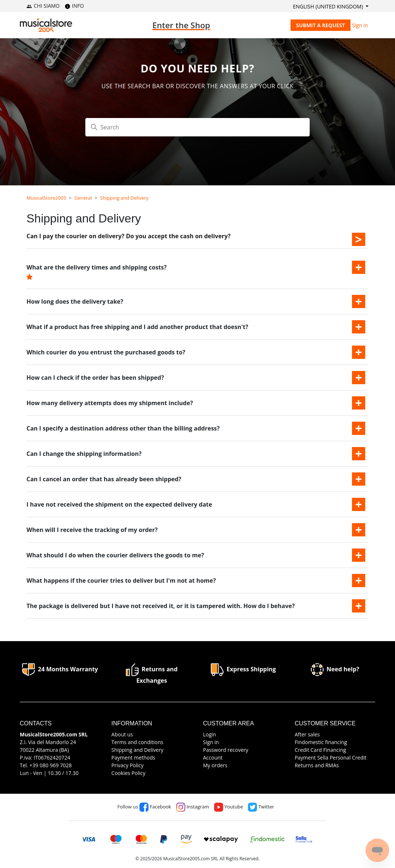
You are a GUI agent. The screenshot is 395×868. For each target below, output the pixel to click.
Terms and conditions (137, 742)
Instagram (193, 807)
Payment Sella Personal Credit (330, 758)
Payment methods (133, 758)
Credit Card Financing (320, 750)
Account (213, 758)
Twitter (261, 807)
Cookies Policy (128, 773)
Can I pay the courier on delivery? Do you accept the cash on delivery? (129, 236)
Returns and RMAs (317, 765)
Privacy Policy (127, 765)
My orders (215, 765)
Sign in (211, 742)
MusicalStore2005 (46, 198)
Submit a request (321, 25)
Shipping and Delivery (124, 198)
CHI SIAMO (43, 6)
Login (209, 734)
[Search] (197, 127)
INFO (74, 6)
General (83, 198)
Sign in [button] (360, 25)
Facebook (155, 807)
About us (122, 734)
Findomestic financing (321, 742)
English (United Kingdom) (328, 6)
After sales (307, 734)
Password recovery (226, 750)
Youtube (229, 807)
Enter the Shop (181, 25)
